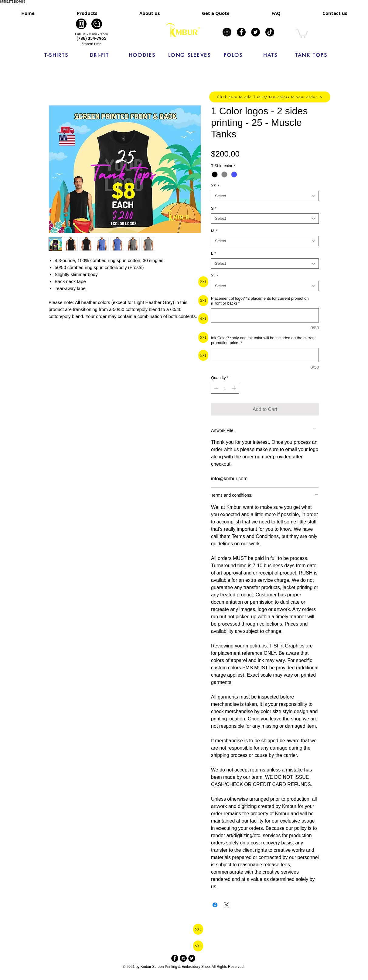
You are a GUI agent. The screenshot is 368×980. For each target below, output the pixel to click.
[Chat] (97, 24)
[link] (302, 33)
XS (215, 186)
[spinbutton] (225, 388)
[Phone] (81, 24)
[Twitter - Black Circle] (192, 958)
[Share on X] (227, 905)
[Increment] (235, 388)
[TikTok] (270, 32)
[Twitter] (256, 32)
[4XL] (203, 319)
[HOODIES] (142, 55)
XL (215, 276)
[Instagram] (227, 32)
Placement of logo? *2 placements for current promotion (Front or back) (260, 301)
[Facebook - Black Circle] (175, 958)
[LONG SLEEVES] (190, 55)
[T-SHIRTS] (56, 55)
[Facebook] (241, 32)
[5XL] (203, 337)
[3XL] (203, 301)
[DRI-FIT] (100, 55)
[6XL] (203, 355)
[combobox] (265, 196)
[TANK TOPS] (311, 55)
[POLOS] (233, 55)
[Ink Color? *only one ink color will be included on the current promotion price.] (265, 355)
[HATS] (271, 55)
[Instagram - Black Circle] (183, 958)
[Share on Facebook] (215, 905)
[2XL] (203, 282)
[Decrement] (216, 388)
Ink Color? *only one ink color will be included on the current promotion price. (263, 340)
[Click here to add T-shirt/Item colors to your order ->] (270, 97)
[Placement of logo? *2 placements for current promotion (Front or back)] (265, 315)
